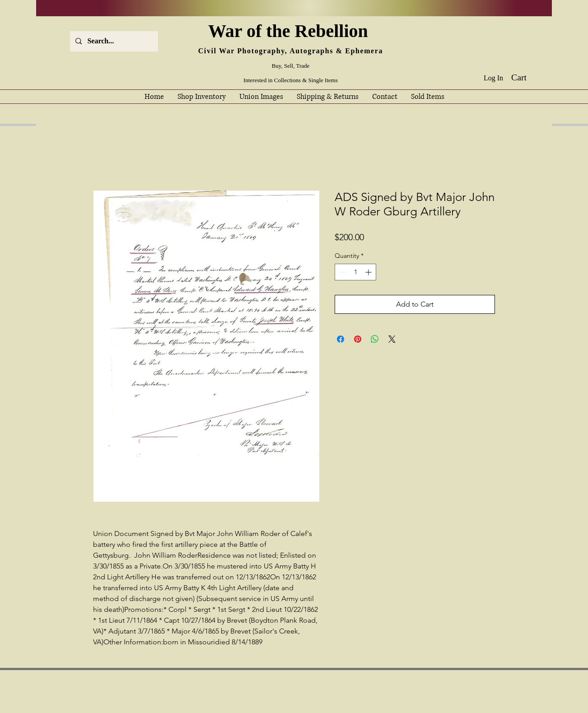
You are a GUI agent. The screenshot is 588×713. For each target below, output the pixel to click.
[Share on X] (392, 339)
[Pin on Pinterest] (358, 339)
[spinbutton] (355, 272)
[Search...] (113, 41)
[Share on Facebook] (341, 339)
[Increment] (369, 272)
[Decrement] (342, 272)
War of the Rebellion (290, 31)
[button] (525, 77)
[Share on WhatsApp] (375, 339)
